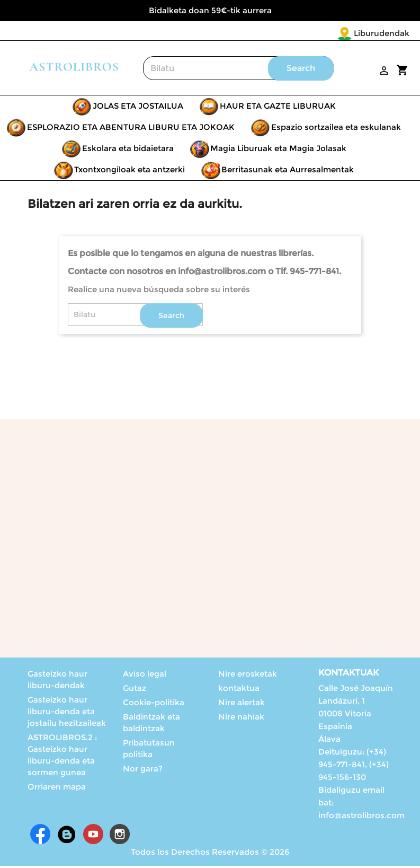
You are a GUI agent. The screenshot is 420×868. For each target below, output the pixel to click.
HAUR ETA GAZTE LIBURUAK (278, 108)
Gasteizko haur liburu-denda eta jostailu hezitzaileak (67, 713)
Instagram (120, 836)
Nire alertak (242, 704)
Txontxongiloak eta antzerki (129, 172)
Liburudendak (319, 33)
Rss (67, 836)
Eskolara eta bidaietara (128, 150)
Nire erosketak (248, 676)
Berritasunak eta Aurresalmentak (288, 172)
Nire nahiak (241, 719)
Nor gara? (143, 771)
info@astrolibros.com (361, 817)
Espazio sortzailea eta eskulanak (336, 129)
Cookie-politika (154, 704)
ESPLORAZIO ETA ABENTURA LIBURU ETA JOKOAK (131, 129)
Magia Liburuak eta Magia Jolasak (278, 150)
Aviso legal (145, 676)
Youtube (93, 836)
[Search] (238, 70)
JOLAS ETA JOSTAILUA (138, 108)
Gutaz (135, 690)
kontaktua (239, 690)
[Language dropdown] (387, 34)
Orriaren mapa (57, 789)
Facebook (40, 836)
